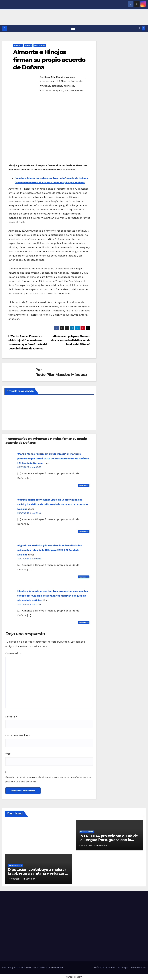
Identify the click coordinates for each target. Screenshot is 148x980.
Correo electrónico (18, 735)
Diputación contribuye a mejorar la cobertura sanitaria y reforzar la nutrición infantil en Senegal (38, 873)
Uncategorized (87, 832)
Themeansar (57, 967)
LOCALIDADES (40, 45)
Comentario (14, 653)
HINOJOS (28, 45)
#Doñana (57, 86)
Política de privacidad (105, 967)
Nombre (11, 717)
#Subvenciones (74, 90)
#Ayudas (45, 86)
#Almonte (77, 81)
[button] (139, 28)
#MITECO (45, 90)
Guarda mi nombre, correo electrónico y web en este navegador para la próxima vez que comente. (48, 779)
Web (8, 754)
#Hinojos (69, 86)
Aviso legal (123, 967)
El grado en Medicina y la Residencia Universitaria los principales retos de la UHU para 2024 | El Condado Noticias (50, 550)
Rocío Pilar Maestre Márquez (60, 77)
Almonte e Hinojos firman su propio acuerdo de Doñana (49, 60)
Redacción (101, 845)
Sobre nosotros (138, 967)
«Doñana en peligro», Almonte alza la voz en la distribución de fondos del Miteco (71, 340)
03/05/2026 (87, 845)
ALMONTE (18, 45)
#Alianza (64, 81)
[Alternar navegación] (73, 28)
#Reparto (58, 90)
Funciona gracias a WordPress (17, 967)
